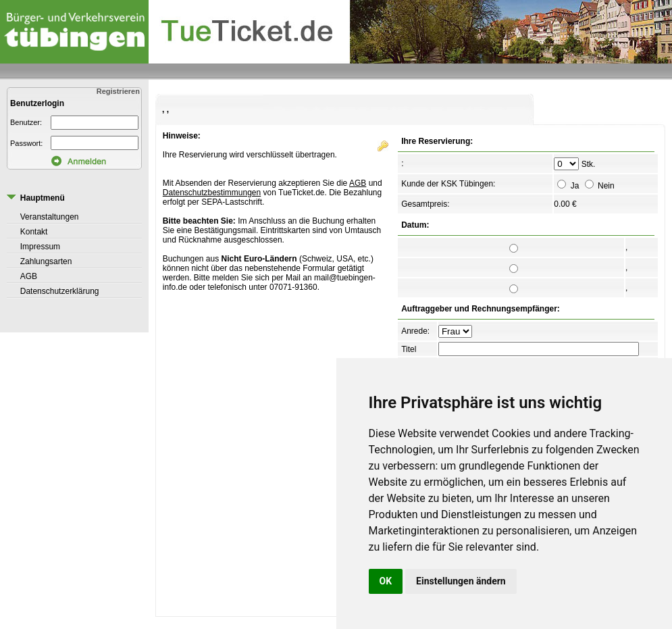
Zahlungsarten (46, 261)
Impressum (40, 247)
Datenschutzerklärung (60, 291)
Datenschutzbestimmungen (212, 193)
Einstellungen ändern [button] (461, 581)
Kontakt (34, 232)
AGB (29, 276)
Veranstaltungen (50, 217)
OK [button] (386, 581)
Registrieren (119, 91)
